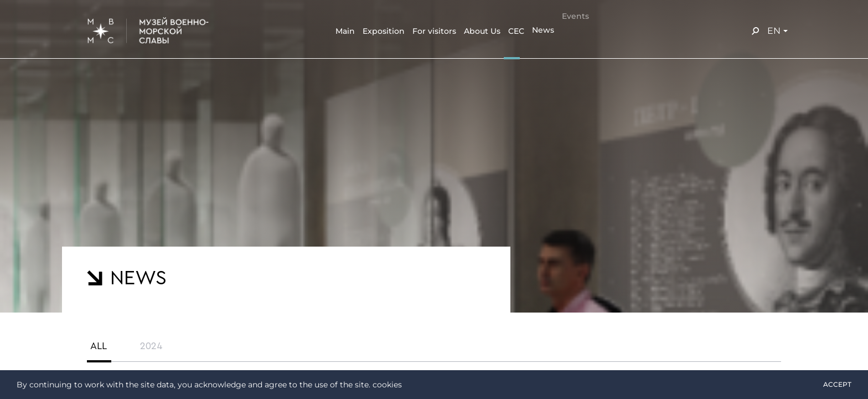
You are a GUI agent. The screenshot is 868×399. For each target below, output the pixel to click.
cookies (387, 385)
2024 (151, 346)
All (99, 346)
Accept (837, 384)
